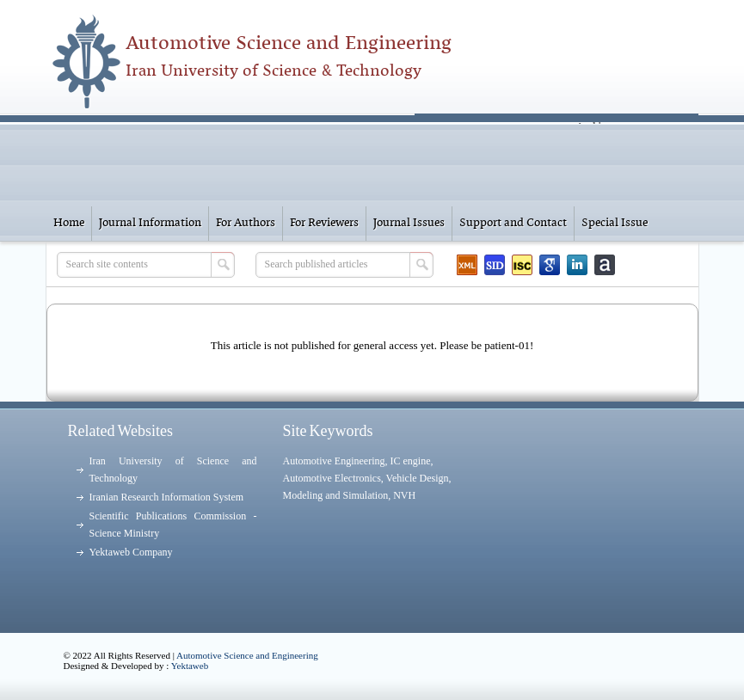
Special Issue (615, 223)
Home (69, 223)
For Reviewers (324, 223)
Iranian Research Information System (167, 497)
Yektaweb (190, 666)
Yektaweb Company (131, 552)
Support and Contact (513, 223)
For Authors (246, 223)
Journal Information (150, 223)
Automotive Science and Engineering (247, 655)
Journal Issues (409, 223)
